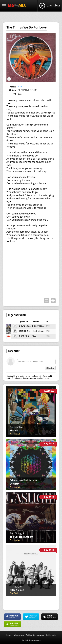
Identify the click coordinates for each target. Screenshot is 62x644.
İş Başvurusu (19, 635)
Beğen (53, 301)
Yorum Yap (46, 301)
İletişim (9, 635)
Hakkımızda (51, 635)
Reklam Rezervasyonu (35, 635)
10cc (20, 87)
